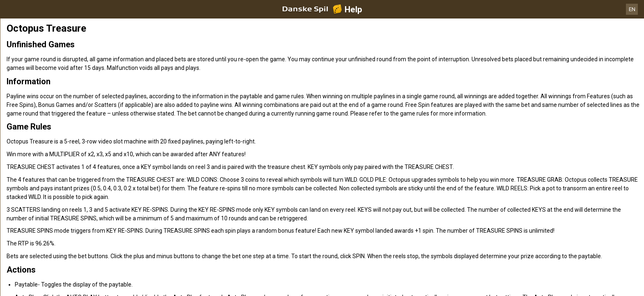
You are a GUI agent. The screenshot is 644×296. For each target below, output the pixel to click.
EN (632, 9)
